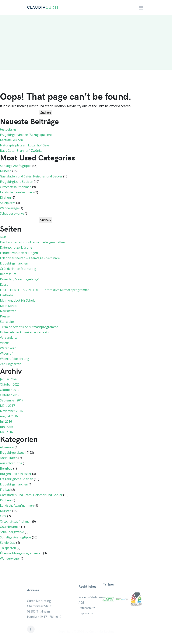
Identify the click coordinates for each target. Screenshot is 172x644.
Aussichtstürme (11, 463)
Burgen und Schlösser (16, 474)
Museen (6, 171)
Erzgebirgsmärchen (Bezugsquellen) (26, 135)
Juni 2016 (7, 427)
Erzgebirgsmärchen (14, 263)
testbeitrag (8, 129)
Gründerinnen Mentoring (18, 269)
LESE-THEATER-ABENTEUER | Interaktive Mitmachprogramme (45, 290)
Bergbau (6, 468)
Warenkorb (8, 348)
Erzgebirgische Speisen (17, 182)
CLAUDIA (44, 8)
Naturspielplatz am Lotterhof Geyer (25, 145)
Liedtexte (7, 295)
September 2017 (12, 400)
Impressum (8, 274)
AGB (3, 237)
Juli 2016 (6, 422)
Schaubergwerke (12, 213)
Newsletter (8, 311)
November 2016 (11, 411)
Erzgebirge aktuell (13, 453)
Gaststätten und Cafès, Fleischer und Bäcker (31, 176)
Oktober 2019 (10, 390)
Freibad (5, 490)
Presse (5, 316)
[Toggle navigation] (141, 8)
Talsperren (8, 548)
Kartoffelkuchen (11, 140)
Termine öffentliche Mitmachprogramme (29, 327)
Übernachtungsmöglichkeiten (21, 553)
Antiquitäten (9, 458)
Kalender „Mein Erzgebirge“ (20, 279)
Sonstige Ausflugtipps (16, 166)
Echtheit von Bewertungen (19, 253)
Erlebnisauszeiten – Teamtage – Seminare (30, 258)
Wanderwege (9, 208)
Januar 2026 (9, 379)
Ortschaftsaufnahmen (16, 187)
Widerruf (6, 353)
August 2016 (9, 416)
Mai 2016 (6, 432)
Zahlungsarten (11, 364)
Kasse (4, 285)
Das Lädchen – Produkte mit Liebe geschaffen (32, 242)
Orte (3, 516)
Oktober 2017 (10, 395)
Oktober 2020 (10, 384)
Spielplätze (8, 203)
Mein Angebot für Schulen (19, 300)
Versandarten (10, 338)
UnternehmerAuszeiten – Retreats (24, 332)
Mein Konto (8, 306)
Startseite (7, 322)
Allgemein (7, 447)
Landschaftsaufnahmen (17, 192)
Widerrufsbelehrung (15, 359)
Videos (5, 343)
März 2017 (7, 406)
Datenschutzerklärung (16, 247)
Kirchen (5, 198)
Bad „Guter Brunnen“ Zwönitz (21, 151)
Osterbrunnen (10, 527)
